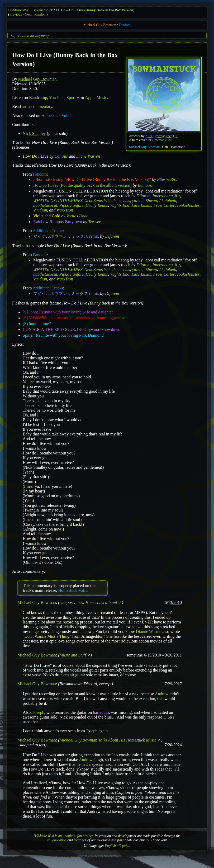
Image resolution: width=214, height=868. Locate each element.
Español (124, 846)
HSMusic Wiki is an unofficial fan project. (64, 836)
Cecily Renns (97, 205)
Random (40, 14)
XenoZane (93, 201)
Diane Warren (88, 156)
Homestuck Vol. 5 (57, 116)
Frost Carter (164, 205)
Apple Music (96, 98)
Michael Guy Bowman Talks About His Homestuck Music (108, 740)
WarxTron (65, 210)
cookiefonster (188, 205)
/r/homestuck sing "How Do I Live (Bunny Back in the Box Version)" (92, 179)
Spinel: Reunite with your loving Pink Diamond (63, 335)
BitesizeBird (167, 179)
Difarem (143, 196)
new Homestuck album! (97, 602)
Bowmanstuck (43, 10)
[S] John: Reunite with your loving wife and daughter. (68, 312)
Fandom (125, 25)
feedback (80, 840)
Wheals (110, 201)
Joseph (39, 712)
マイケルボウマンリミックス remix (66, 236)
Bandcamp (38, 98)
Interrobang (163, 196)
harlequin (101, 712)
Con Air (61, 156)
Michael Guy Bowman (100, 25)
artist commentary (37, 107)
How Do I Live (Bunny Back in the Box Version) (98, 10)
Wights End (120, 205)
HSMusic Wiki (19, 10)
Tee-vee (94, 222)
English (110, 846)
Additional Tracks (48, 231)
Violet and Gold (47, 216)
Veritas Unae (77, 216)
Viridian (40, 210)
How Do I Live (35, 156)
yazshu (138, 201)
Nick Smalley (34, 133)
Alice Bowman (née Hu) (162, 136)
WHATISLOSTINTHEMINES (58, 201)
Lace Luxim (141, 205)
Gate (165, 147)
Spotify (73, 98)
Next (28, 14)
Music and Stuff (73, 655)
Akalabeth (168, 201)
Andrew (162, 694)
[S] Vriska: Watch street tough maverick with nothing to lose (74, 318)
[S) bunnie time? (37, 324)
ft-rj (178, 196)
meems (124, 201)
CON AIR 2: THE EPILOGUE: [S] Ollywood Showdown (72, 329)
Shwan (151, 201)
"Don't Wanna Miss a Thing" (47, 636)
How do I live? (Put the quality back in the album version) (82, 185)
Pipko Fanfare (72, 205)
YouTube (57, 98)
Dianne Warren (149, 632)
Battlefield (178, 147)
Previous (16, 14)
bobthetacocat (45, 205)
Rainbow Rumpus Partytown (58, 222)
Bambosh (146, 185)
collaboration (57, 840)
